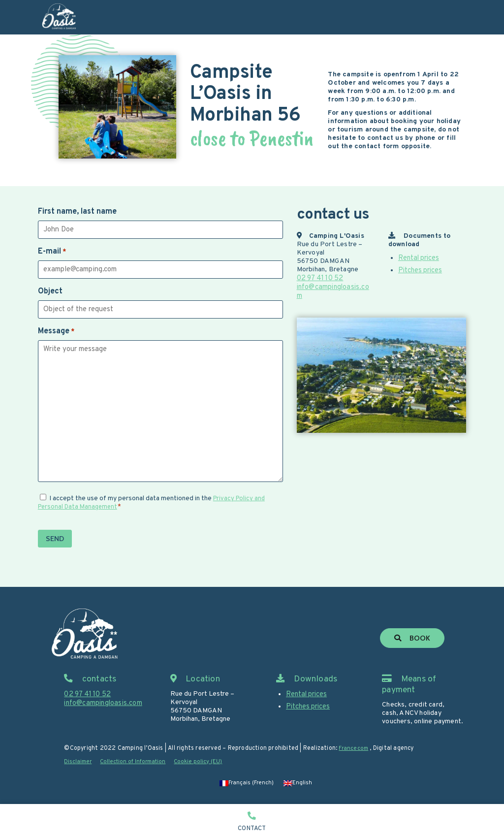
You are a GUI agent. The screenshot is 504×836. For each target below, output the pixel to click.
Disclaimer (79, 762)
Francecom (354, 749)
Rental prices (418, 258)
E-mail (52, 252)
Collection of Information (137, 762)
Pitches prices (420, 270)
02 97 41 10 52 (320, 278)
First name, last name (77, 212)
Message (56, 331)
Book (413, 639)
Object (50, 291)
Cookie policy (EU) (205, 762)
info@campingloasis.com (335, 286)
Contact (252, 828)
